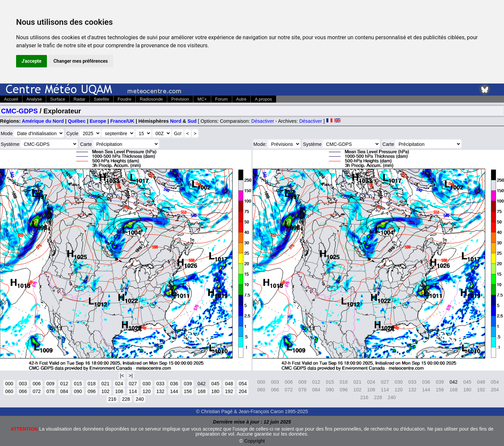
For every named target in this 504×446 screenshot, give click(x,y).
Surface (58, 99)
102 (105, 391)
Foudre (124, 99)
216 (112, 399)
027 (133, 384)
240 (140, 399)
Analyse (34, 99)
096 (91, 391)
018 (91, 384)
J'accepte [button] (31, 61)
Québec (77, 121)
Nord (176, 121)
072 (37, 391)
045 (215, 384)
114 (133, 391)
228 (126, 399)
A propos (263, 99)
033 (160, 384)
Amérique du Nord (43, 121)
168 (201, 391)
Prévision (180, 99)
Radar (80, 99)
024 (119, 384)
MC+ (202, 99)
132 (160, 391)
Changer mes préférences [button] (81, 61)
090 (78, 391)
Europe (98, 121)
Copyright (255, 441)
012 (64, 384)
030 (146, 384)
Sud (192, 121)
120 (146, 391)
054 (243, 384)
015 (78, 384)
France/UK (122, 121)
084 (64, 391)
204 (243, 391)
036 (174, 384)
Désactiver (263, 121)
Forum (221, 99)
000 (9, 384)
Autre (241, 99)
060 (9, 391)
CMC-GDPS (19, 111)
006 (37, 384)
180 (215, 391)
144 (174, 391)
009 (50, 384)
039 (188, 384)
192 (229, 391)
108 (119, 391)
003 (23, 384)
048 (229, 384)
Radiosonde (151, 99)
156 (188, 391)
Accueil (11, 99)
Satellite (102, 99)
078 (50, 391)
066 (23, 391)
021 (105, 384)
